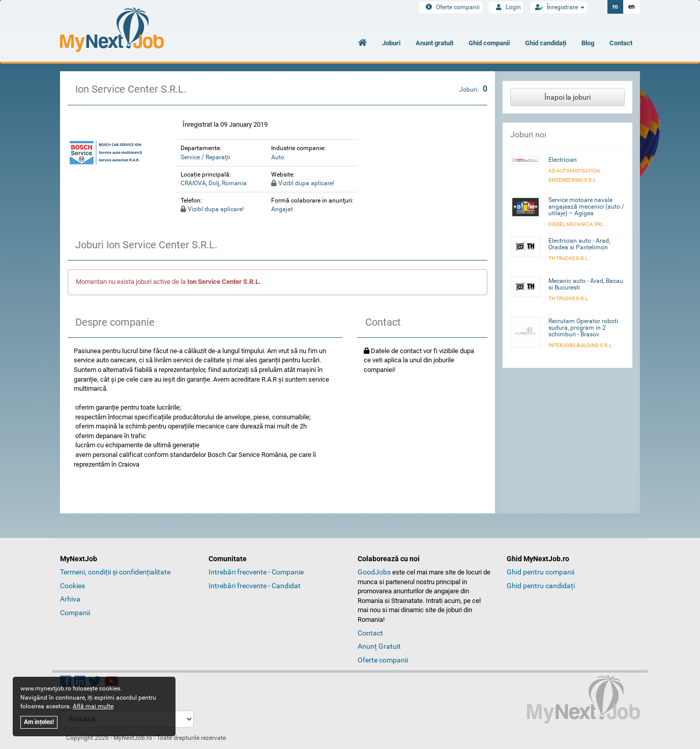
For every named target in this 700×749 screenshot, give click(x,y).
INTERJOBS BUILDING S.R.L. (581, 345)
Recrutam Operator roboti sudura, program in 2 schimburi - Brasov (583, 328)
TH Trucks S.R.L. (569, 258)
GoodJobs (374, 572)
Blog (588, 43)
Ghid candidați (546, 43)
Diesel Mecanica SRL (576, 224)
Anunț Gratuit (379, 646)
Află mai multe (93, 706)
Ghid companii (489, 43)
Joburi (391, 43)
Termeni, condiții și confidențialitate (115, 572)
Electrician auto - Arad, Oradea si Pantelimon (579, 244)
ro (615, 7)
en (632, 7)
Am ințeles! (39, 722)
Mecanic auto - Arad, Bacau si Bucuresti (586, 284)
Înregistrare (559, 7)
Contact (621, 43)
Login (506, 7)
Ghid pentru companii (541, 572)
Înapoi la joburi (567, 97)
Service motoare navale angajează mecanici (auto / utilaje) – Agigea (586, 207)
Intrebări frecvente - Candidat (255, 586)
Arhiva (70, 599)
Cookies (72, 586)
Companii (75, 613)
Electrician (563, 160)
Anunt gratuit (434, 43)
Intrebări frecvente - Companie (256, 572)
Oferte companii (451, 7)
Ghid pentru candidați (541, 586)
